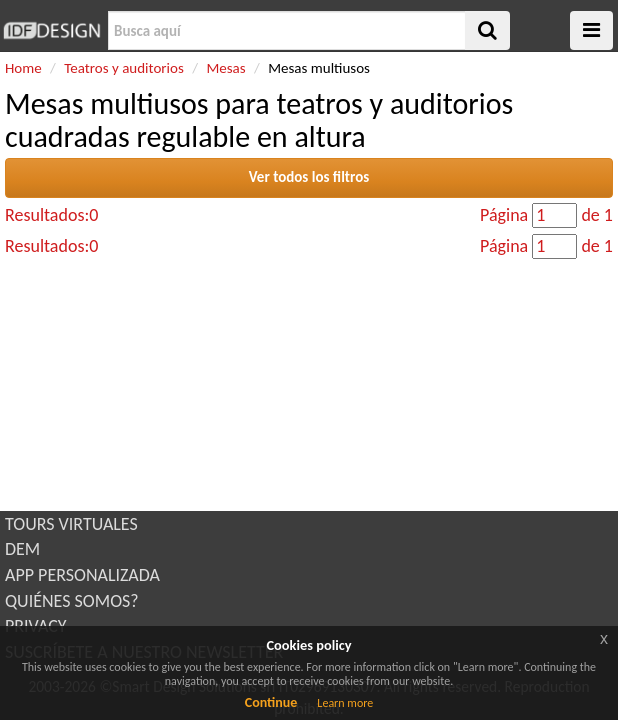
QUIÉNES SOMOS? (72, 601)
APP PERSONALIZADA (82, 575)
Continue (271, 702)
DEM (22, 549)
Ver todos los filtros (309, 177)
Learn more (345, 703)
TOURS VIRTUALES (71, 524)
